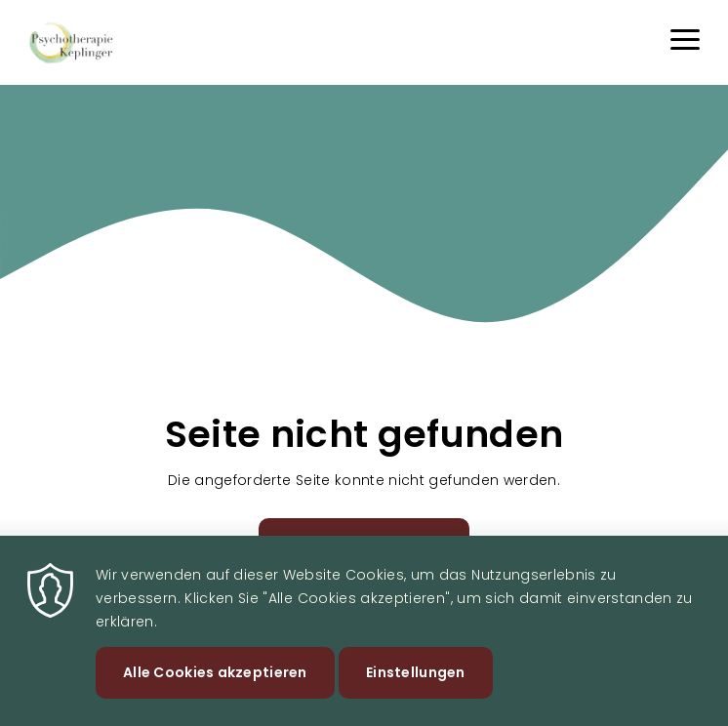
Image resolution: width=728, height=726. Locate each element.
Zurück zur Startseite (364, 544)
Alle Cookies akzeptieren (215, 684)
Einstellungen (416, 684)
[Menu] (685, 42)
